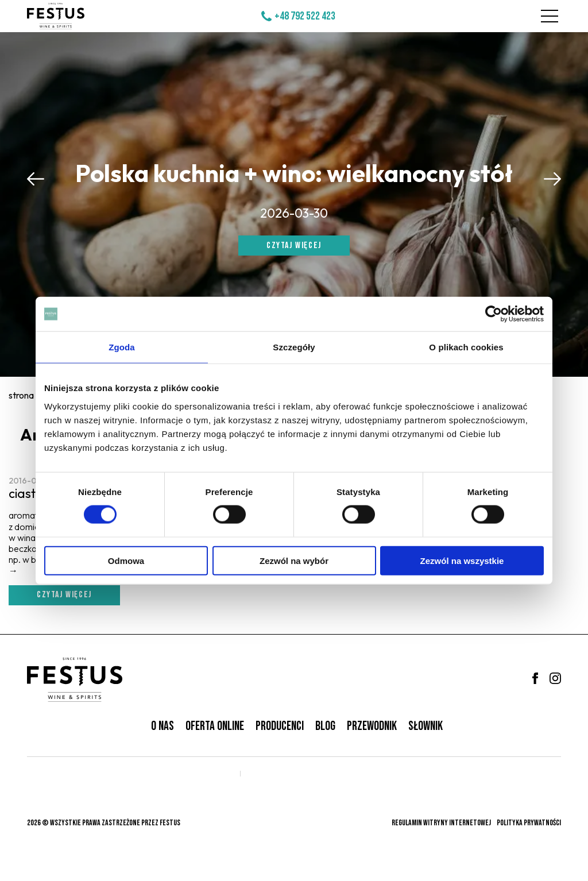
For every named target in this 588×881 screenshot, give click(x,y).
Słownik (425, 726)
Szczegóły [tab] (294, 347)
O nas (163, 726)
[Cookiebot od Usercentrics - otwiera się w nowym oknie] (494, 314)
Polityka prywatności (529, 823)
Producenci (280, 726)
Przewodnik (372, 726)
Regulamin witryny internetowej (441, 823)
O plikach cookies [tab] (466, 347)
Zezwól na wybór (294, 560)
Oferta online (215, 726)
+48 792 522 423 (305, 16)
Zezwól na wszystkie (462, 560)
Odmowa (126, 560)
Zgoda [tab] (122, 347)
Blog (325, 726)
